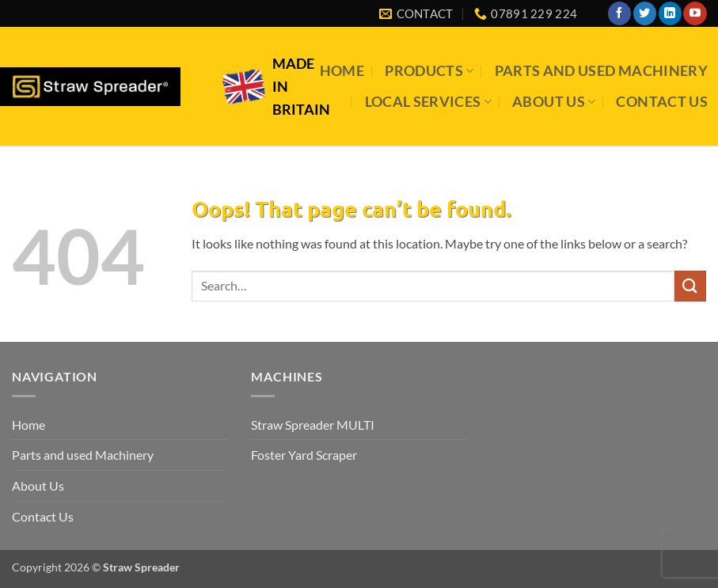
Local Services (428, 102)
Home (342, 71)
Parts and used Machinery (601, 71)
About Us (554, 102)
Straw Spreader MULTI (313, 425)
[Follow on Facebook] (619, 13)
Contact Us (662, 102)
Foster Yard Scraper (304, 455)
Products (429, 71)
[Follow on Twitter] (645, 13)
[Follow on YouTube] (695, 13)
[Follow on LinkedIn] (670, 13)
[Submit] (690, 286)
